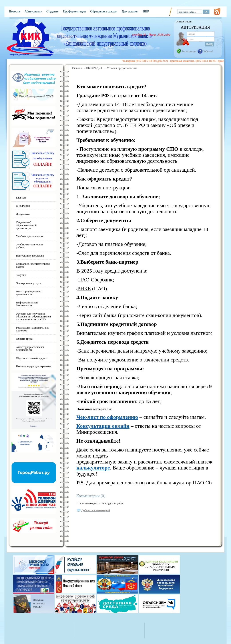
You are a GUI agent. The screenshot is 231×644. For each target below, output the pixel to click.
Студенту (53, 11)
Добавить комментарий (96, 510)
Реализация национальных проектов (32, 329)
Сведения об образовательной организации (26, 225)
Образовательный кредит (31, 358)
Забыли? (208, 51)
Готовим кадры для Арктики (33, 366)
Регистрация (189, 51)
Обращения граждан (104, 11)
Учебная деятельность (30, 236)
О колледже (23, 206)
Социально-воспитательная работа (33, 265)
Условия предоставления (122, 68)
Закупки (21, 275)
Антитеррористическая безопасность (30, 348)
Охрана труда (24, 339)
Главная (77, 68)
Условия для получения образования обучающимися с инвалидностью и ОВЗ (33, 316)
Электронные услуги (29, 283)
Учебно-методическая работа (29, 246)
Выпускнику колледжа (30, 256)
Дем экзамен (130, 11)
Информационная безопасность (27, 304)
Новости (15, 11)
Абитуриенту (33, 11)
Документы (23, 214)
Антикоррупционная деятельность (29, 293)
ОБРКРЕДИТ (94, 68)
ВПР (146, 11)
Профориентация (74, 11)
